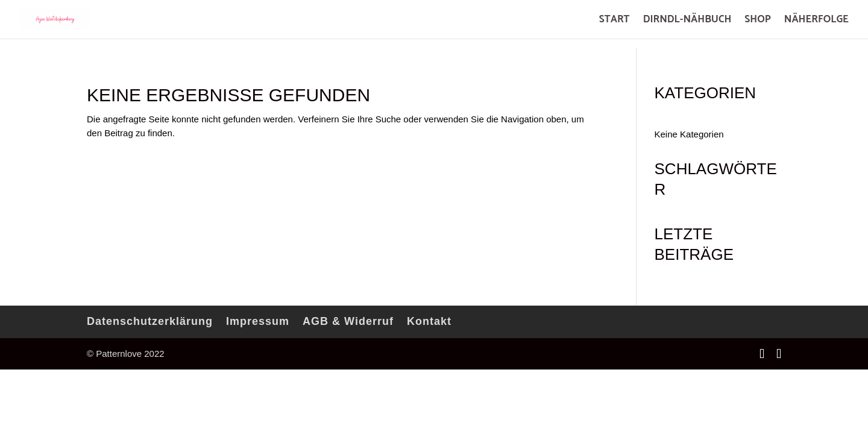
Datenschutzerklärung (150, 321)
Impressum (258, 321)
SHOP (757, 21)
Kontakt (429, 321)
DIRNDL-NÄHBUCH (687, 21)
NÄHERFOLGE (816, 21)
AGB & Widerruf (348, 321)
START (615, 21)
